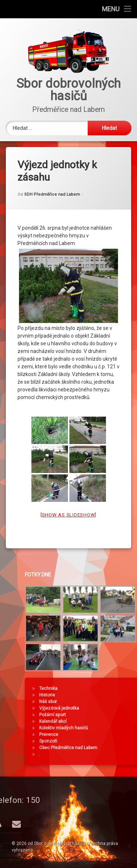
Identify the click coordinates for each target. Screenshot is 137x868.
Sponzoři (99, 741)
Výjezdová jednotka (110, 708)
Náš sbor (99, 702)
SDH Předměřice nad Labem (52, 183)
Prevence (99, 734)
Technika (99, 688)
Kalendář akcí (104, 721)
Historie (98, 695)
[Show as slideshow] (68, 503)
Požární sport (103, 715)
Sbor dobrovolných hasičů (60, 843)
